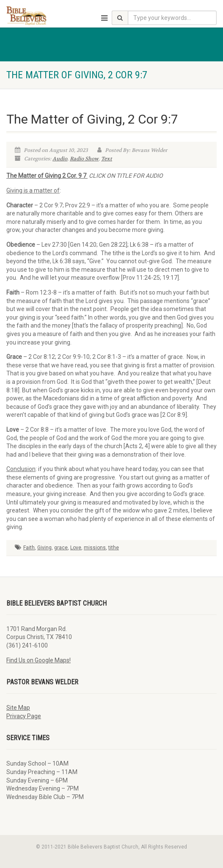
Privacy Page (24, 716)
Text (107, 159)
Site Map (18, 708)
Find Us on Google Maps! (39, 660)
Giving (44, 548)
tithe (114, 548)
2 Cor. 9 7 (75, 176)
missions (95, 548)
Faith (29, 548)
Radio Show (84, 159)
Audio (60, 159)
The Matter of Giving (34, 176)
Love (76, 548)
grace (61, 548)
